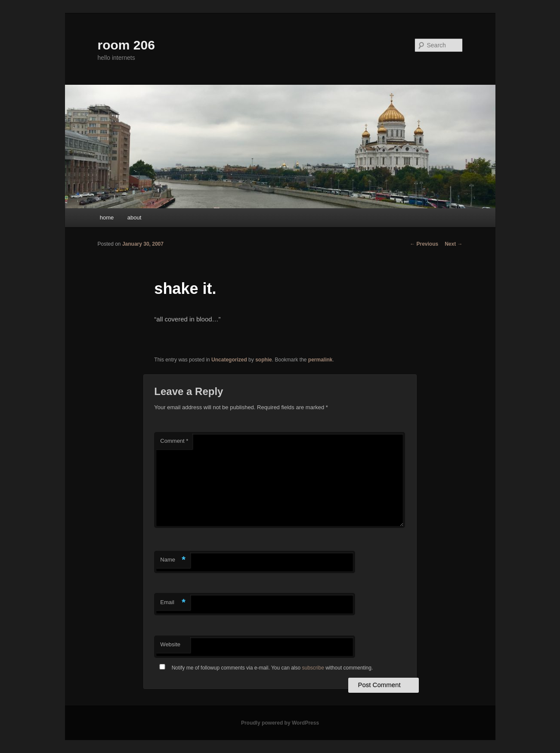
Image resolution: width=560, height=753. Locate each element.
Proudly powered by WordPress (280, 723)
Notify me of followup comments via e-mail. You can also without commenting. (264, 668)
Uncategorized (229, 360)
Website (170, 644)
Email (173, 603)
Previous (424, 244)
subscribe (313, 668)
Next (453, 244)
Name (173, 560)
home (107, 218)
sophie (264, 360)
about (135, 218)
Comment (174, 441)
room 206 (126, 45)
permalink (320, 360)
